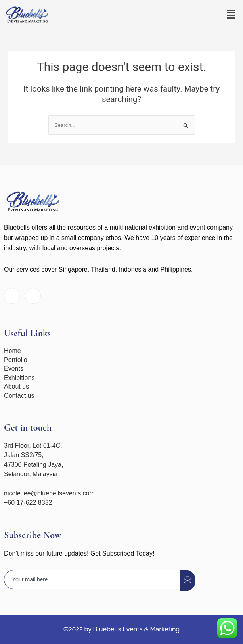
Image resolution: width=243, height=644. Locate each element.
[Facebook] (12, 296)
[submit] (188, 581)
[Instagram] (33, 296)
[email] (92, 580)
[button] (232, 15)
